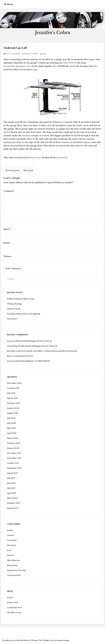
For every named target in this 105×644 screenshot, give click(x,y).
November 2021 (14, 383)
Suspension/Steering (16, 570)
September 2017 (14, 468)
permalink (62, 157)
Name (7, 229)
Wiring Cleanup (14, 304)
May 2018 (11, 428)
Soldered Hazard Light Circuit (20, 299)
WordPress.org (14, 613)
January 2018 (13, 448)
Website (8, 256)
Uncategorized (13, 575)
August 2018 (12, 413)
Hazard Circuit (14, 309)
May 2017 (11, 488)
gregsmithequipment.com (17, 66)
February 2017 (13, 503)
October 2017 (13, 463)
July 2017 (11, 478)
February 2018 (13, 443)
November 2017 (14, 458)
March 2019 (12, 398)
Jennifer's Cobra (52, 33)
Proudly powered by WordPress (16, 640)
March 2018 (12, 438)
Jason (44, 54)
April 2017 (11, 493)
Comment (9, 191)
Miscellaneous (13, 560)
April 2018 (12, 433)
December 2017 (14, 453)
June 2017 (11, 483)
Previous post (12, 170)
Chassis (10, 535)
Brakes (10, 530)
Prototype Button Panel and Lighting (23, 314)
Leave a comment (13, 54)
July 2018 (11, 418)
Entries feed (12, 603)
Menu (10, 4)
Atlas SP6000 (69, 63)
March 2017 (12, 498)
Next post (28, 170)
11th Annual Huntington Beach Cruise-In (32, 341)
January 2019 (13, 408)
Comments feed (14, 608)
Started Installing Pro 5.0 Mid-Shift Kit (32, 361)
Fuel (9, 550)
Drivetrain (12, 540)
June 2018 (11, 423)
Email (7, 243)
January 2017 (13, 508)
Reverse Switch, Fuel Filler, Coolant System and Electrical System (47, 351)
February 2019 (13, 403)
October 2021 (13, 388)
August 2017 (12, 473)
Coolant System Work (23, 356)
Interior (11, 555)
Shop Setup (35, 157)
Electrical (11, 545)
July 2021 (11, 393)
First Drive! (12, 319)
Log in (10, 598)
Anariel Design (63, 640)
